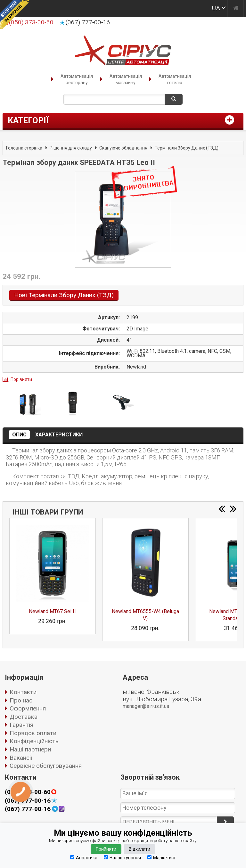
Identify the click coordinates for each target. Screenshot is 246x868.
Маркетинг (162, 858)
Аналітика (84, 858)
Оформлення (28, 708)
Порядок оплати (33, 733)
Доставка (24, 717)
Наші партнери (30, 749)
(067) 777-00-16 (88, 22)
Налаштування (122, 858)
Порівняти (21, 379)
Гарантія (21, 725)
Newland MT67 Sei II (52, 611)
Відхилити (139, 849)
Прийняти (106, 849)
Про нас (21, 700)
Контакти (23, 692)
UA (216, 8)
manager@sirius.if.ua (146, 706)
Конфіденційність (34, 741)
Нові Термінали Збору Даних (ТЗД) (64, 295)
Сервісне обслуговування (46, 766)
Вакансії (21, 758)
